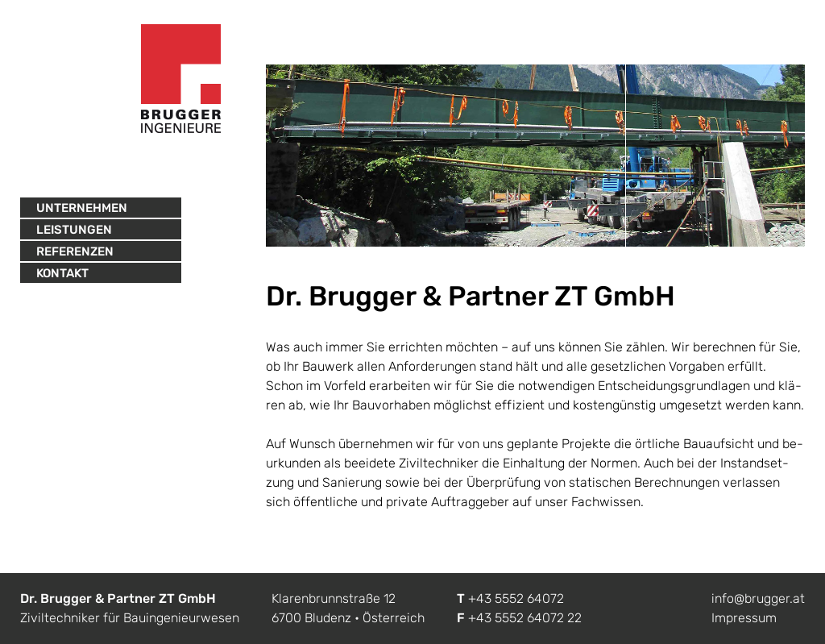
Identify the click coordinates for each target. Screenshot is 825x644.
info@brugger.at (758, 598)
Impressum (744, 618)
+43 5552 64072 (516, 598)
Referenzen (75, 251)
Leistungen (74, 230)
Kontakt (62, 273)
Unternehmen (82, 208)
